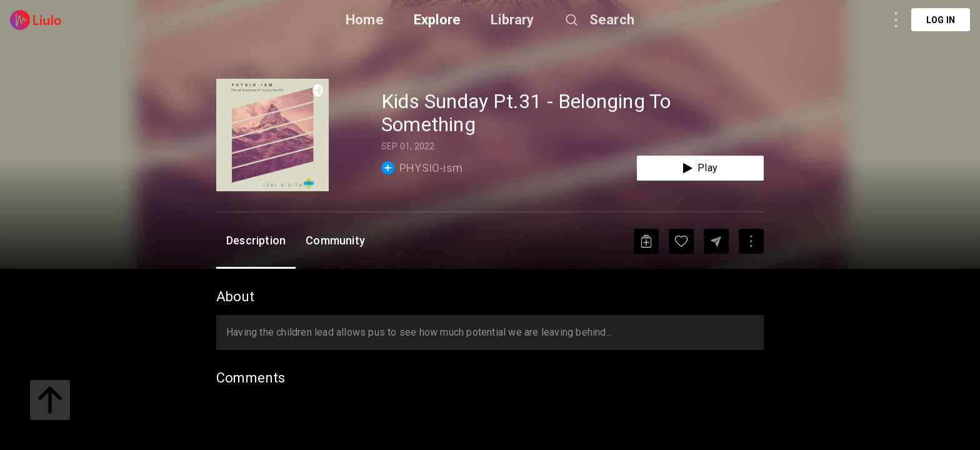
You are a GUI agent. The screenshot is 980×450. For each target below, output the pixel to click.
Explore (437, 20)
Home (365, 20)
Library (512, 20)
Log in (941, 20)
